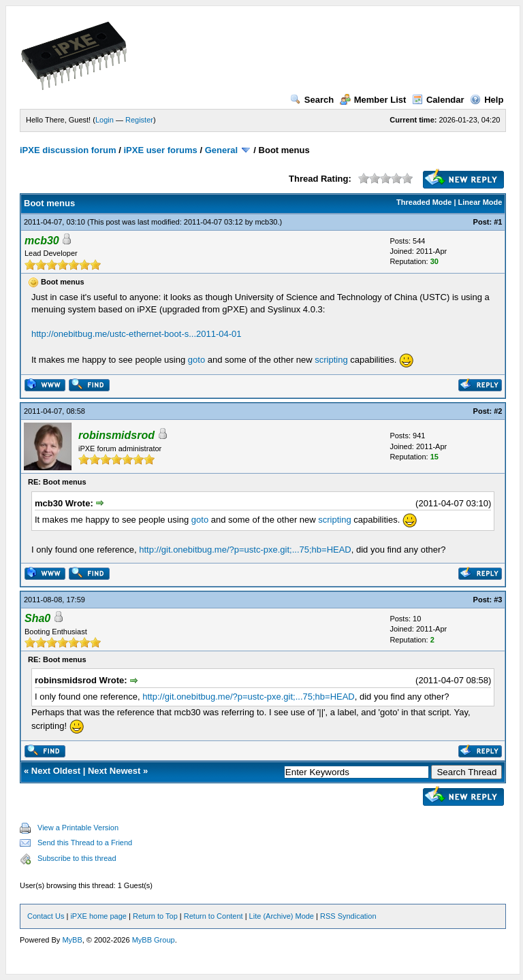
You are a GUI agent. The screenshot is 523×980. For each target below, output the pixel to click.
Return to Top (155, 916)
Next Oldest (56, 771)
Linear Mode (480, 202)
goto (196, 360)
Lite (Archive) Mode (282, 916)
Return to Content (213, 916)
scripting (331, 360)
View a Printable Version (78, 828)
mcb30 (266, 222)
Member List (373, 100)
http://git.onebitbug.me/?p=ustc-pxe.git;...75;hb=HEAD (245, 550)
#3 (498, 600)
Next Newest (114, 771)
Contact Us (46, 916)
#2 (498, 411)
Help (487, 100)
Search (312, 100)
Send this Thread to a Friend (85, 843)
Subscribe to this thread (77, 858)
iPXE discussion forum (68, 150)
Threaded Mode (424, 202)
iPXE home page (98, 916)
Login (105, 120)
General (221, 150)
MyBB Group (154, 940)
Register (139, 120)
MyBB (72, 940)
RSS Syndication (348, 916)
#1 (498, 222)
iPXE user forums (160, 150)
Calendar (438, 100)
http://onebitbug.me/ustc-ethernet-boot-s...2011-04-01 (137, 334)
